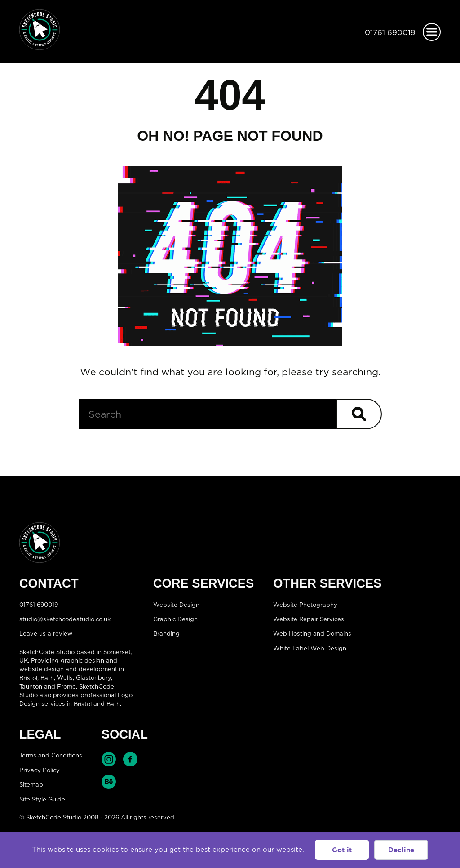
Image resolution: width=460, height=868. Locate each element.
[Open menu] (432, 32)
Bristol (28, 677)
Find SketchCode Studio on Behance (109, 782)
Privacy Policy (40, 770)
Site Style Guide (42, 799)
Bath (47, 677)
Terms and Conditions (51, 755)
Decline (401, 850)
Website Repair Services (309, 619)
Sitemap (31, 784)
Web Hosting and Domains (312, 633)
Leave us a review (46, 633)
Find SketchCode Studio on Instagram (109, 759)
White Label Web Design (310, 648)
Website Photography (305, 604)
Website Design (176, 604)
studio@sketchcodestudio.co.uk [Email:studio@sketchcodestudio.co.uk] (65, 619)
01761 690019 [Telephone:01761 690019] (390, 32)
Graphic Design (175, 619)
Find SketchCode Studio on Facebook (130, 759)
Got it (342, 850)
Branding (166, 633)
